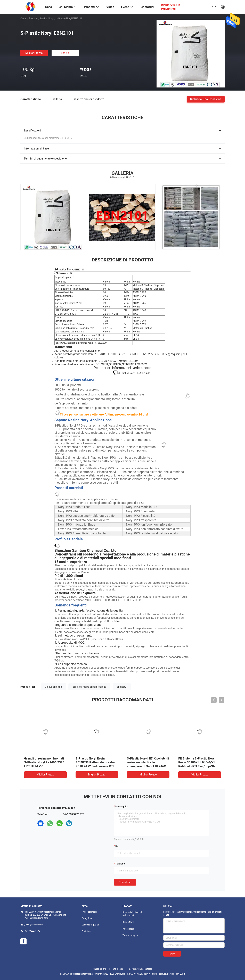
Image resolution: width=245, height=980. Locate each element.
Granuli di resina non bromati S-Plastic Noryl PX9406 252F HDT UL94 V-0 (44, 762)
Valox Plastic (128, 929)
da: (117, 846)
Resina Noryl (47, 19)
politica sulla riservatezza (141, 969)
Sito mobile (118, 969)
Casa (23, 19)
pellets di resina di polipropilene (89, 687)
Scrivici (65, 53)
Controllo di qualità (90, 925)
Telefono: (120, 864)
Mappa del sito (100, 969)
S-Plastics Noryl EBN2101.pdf (134, 373)
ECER (182, 974)
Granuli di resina (53, 687)
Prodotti (33, 19)
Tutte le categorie (130, 935)
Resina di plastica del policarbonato (132, 914)
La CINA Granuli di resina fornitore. (76, 974)
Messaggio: (122, 807)
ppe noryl (122, 687)
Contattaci (125, 882)
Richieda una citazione (206, 99)
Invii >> (172, 954)
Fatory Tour (87, 918)
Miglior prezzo (34, 53)
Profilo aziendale (89, 912)
